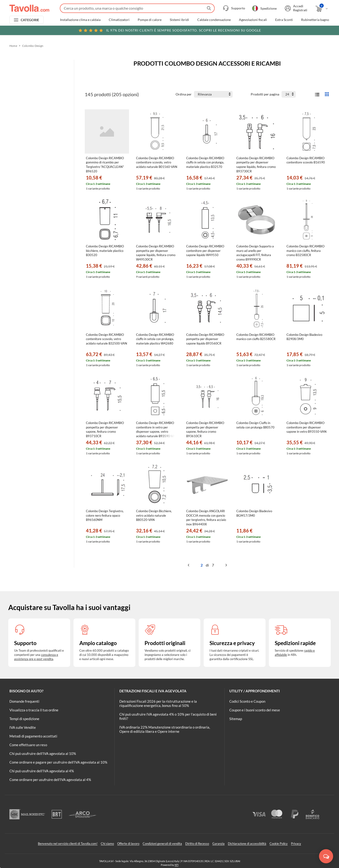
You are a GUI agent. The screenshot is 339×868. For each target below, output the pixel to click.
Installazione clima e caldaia (80, 20)
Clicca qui (297, 30)
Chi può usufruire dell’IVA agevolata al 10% (43, 753)
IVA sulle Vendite (23, 727)
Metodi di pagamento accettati (33, 736)
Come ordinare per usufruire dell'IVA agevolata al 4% (50, 780)
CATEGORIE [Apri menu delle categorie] (30, 20)
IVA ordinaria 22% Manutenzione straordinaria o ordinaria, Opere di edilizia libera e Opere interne (165, 729)
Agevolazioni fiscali (253, 20)
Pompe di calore (150, 20)
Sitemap (236, 719)
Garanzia (218, 844)
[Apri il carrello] (322, 9)
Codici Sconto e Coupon (247, 701)
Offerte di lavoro (128, 844)
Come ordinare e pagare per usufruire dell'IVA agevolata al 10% (58, 762)
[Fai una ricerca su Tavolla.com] (137, 8)
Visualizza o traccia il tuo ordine (34, 710)
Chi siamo (107, 844)
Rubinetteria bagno (315, 20)
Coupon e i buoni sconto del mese (255, 710)
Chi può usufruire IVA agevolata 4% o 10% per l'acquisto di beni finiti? (168, 716)
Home (13, 46)
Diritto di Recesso (197, 844)
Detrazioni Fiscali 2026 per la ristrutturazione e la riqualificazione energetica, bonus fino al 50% (158, 703)
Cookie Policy (279, 844)
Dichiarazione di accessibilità (247, 844)
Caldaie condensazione (214, 20)
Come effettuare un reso (28, 745)
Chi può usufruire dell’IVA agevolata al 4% (42, 771)
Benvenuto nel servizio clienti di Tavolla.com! (68, 844)
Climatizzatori (119, 20)
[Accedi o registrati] (295, 8)
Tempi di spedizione (24, 719)
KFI (177, 865)
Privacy (296, 844)
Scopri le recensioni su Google (170, 30)
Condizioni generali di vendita (162, 844)
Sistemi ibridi (179, 20)
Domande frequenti (24, 701)
